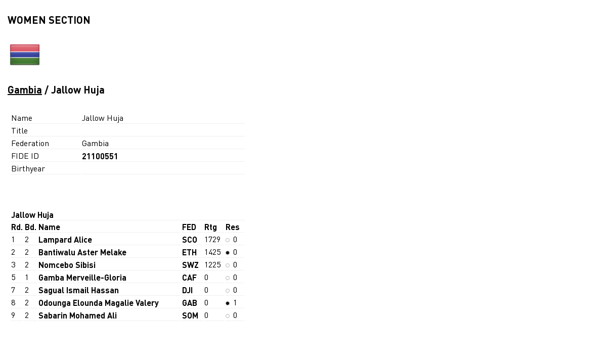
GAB (190, 303)
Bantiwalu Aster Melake (82, 252)
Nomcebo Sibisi (67, 265)
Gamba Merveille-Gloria (82, 277)
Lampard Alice (65, 239)
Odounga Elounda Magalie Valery (99, 303)
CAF (189, 277)
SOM (190, 315)
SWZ (190, 265)
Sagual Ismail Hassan (79, 290)
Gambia (25, 89)
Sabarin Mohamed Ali (78, 315)
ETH (189, 252)
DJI (187, 290)
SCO (190, 239)
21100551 (100, 156)
